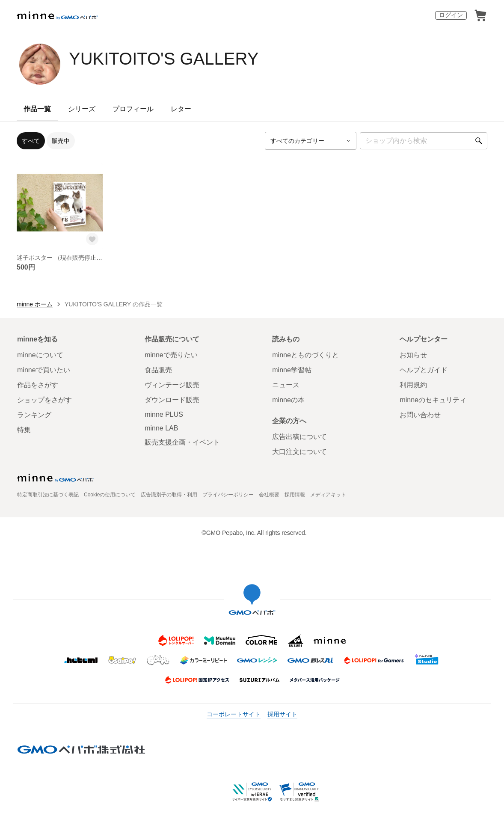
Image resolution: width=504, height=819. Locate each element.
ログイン (451, 15)
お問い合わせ (420, 415)
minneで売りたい (171, 355)
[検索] (479, 141)
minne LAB (161, 428)
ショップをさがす (44, 400)
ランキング (34, 415)
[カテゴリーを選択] (311, 141)
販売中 (61, 141)
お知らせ (413, 355)
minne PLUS (164, 414)
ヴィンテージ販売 (172, 385)
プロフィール (133, 109)
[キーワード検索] (424, 141)
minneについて (40, 355)
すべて (31, 141)
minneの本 (288, 400)
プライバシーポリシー (228, 495)
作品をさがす (38, 385)
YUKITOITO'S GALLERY (164, 59)
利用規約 (413, 385)
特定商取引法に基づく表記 (48, 495)
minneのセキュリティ (433, 400)
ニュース (286, 385)
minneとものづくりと (305, 355)
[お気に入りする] (92, 239)
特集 (24, 430)
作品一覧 (37, 109)
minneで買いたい (44, 370)
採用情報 (295, 495)
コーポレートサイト (234, 714)
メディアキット (328, 495)
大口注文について (299, 452)
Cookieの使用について (110, 495)
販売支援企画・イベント (182, 442)
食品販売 (158, 370)
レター (181, 109)
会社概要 (269, 495)
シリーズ (82, 109)
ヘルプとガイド (424, 370)
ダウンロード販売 (172, 400)
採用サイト (282, 714)
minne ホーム (35, 304)
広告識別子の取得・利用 (169, 495)
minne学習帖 (292, 370)
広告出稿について (299, 437)
